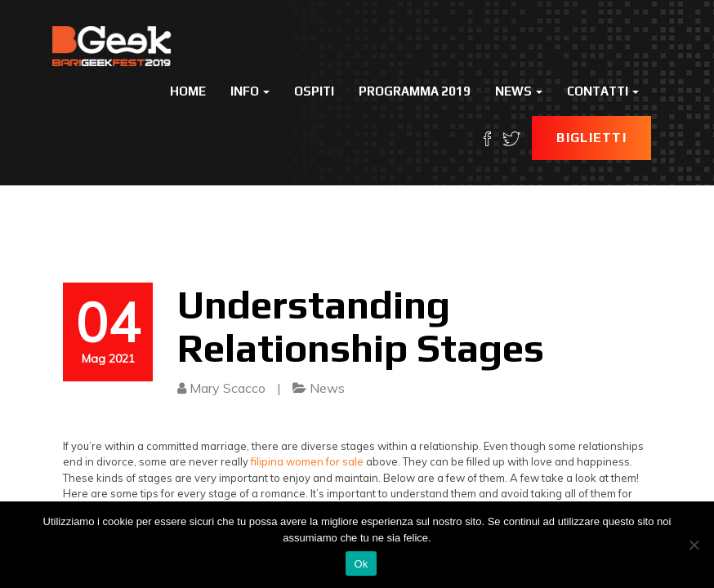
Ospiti (314, 91)
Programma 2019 (415, 91)
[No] (694, 545)
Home (188, 91)
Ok (361, 564)
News (519, 91)
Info (250, 91)
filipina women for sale (307, 461)
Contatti (603, 91)
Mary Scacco (228, 388)
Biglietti (591, 138)
